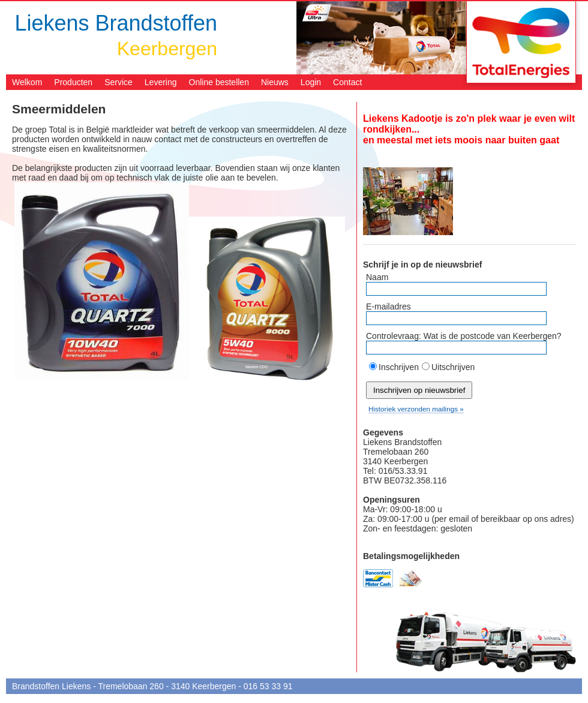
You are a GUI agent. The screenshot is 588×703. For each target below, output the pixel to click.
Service (118, 82)
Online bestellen (219, 82)
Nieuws (275, 82)
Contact (347, 82)
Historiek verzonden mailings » (416, 409)
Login (311, 82)
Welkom (27, 82)
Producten (73, 82)
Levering (161, 82)
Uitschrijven (453, 367)
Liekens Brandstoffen (116, 23)
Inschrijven (399, 367)
